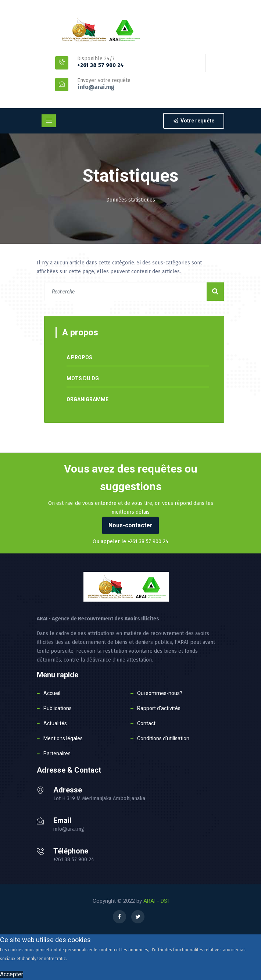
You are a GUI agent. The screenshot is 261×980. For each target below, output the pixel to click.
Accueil (52, 693)
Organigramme (87, 399)
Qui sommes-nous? (160, 693)
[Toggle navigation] (49, 121)
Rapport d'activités (159, 708)
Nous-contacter (130, 525)
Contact (146, 723)
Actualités (55, 723)
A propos (79, 357)
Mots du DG (83, 378)
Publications (58, 708)
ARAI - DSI (156, 901)
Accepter (12, 974)
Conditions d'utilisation (163, 738)
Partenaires (57, 753)
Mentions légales (63, 738)
